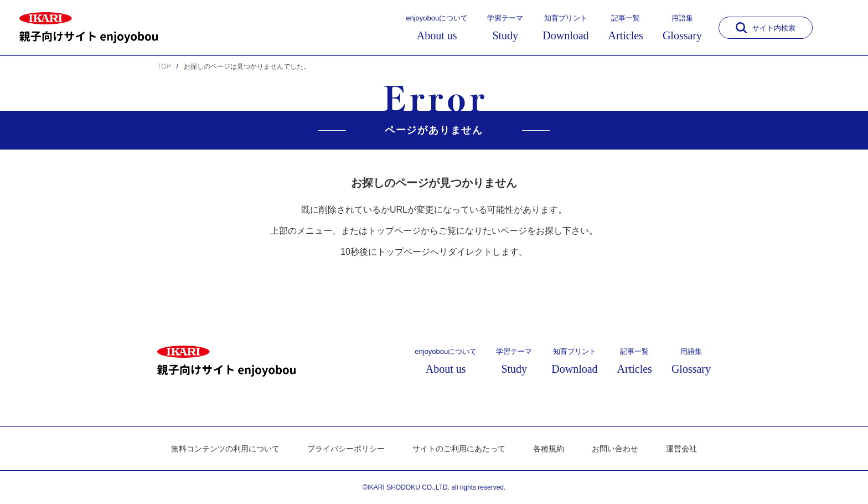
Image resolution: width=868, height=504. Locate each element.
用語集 (682, 28)
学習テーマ (505, 28)
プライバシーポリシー (346, 449)
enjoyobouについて (437, 28)
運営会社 (681, 449)
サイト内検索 (766, 28)
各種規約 (549, 449)
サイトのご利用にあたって (459, 449)
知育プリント (565, 28)
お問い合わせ (615, 449)
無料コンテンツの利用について (225, 449)
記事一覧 (626, 28)
